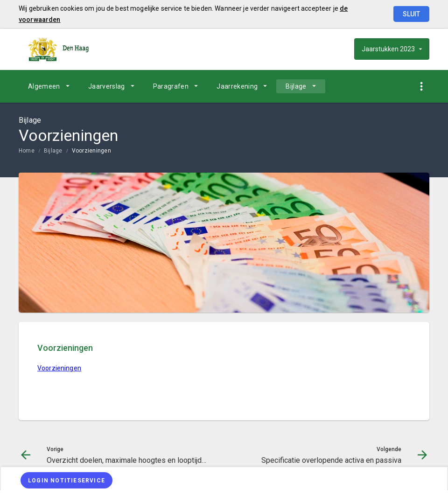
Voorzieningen (91, 151)
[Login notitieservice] (66, 480)
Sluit (411, 14)
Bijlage (296, 86)
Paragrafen (171, 86)
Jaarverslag (107, 86)
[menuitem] (49, 86)
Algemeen (44, 86)
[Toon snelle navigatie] (421, 87)
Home (27, 151)
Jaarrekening (237, 86)
